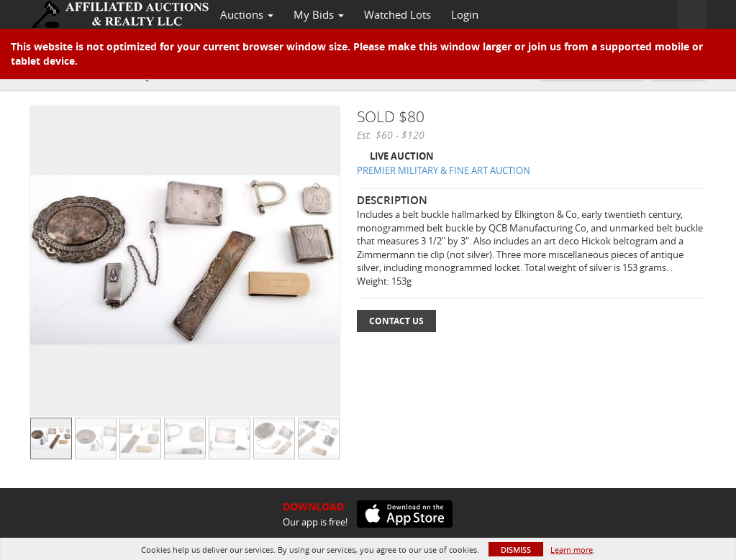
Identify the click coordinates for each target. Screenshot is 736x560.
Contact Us (396, 321)
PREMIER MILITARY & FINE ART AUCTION (444, 170)
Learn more (572, 550)
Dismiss (516, 550)
